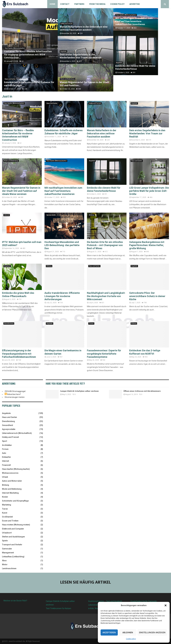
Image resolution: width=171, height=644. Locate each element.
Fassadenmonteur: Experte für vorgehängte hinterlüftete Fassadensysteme (104, 354)
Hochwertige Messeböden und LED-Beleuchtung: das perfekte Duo (62, 245)
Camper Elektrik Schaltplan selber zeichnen (79, 391)
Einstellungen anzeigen (152, 633)
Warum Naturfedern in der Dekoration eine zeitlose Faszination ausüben (84, 28)
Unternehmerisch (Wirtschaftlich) (17, 433)
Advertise (135, 4)
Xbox (4, 561)
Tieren (5, 509)
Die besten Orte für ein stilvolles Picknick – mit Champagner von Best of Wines (105, 245)
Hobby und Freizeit (66, 24)
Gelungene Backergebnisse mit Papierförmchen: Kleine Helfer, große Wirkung (147, 245)
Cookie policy (131, 639)
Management (8, 553)
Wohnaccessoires (10, 473)
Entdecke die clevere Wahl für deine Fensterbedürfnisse (135, 84)
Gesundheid (8, 425)
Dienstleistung (9, 323)
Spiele (5, 541)
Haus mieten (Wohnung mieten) (16, 525)
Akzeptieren (109, 633)
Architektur (7, 445)
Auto (4, 453)
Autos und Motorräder (12, 481)
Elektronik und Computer (13, 529)
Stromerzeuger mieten (15, 397)
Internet (7, 215)
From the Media (97, 4)
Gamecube (7, 549)
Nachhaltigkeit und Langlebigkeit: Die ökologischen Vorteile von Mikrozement (106, 296)
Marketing (7, 505)
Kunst (5, 513)
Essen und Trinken (10, 521)
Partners (79, 4)
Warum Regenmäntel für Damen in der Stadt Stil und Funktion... (84, 84)
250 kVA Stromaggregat (15, 391)
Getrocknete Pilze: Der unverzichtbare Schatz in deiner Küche (147, 296)
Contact (65, 4)
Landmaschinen (9, 568)
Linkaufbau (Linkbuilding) (13, 557)
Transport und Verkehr (12, 545)
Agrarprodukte (51, 215)
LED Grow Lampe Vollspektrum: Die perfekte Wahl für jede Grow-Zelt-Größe (149, 191)
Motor (5, 564)
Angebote (63, 51)
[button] (166, 605)
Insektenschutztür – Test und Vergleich (105, 601)
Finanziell (6, 465)
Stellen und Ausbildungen (13, 537)
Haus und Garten (10, 79)
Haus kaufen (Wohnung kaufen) (15, 48)
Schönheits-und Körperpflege (15, 501)
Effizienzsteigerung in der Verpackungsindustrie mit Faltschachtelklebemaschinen (19, 354)
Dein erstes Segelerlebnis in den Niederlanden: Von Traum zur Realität (81, 56)
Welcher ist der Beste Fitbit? (15, 601)
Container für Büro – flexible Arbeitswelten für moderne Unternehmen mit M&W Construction (28, 55)
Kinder (5, 497)
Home (52, 4)
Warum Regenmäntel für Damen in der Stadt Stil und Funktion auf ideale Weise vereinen (21, 191)
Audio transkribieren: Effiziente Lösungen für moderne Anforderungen (62, 296)
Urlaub (5, 477)
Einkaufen (6, 457)
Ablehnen (128, 633)
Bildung (92, 215)
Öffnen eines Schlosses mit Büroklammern (142, 391)
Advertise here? (14, 394)
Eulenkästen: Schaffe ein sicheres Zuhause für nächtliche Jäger (29, 84)
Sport (5, 441)
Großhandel (7, 517)
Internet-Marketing (10, 493)
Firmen (91, 323)
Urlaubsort (7, 533)
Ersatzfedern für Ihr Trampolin (144, 601)
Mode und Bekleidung (67, 79)
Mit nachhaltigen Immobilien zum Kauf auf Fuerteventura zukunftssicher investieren (139, 28)
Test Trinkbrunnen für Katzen (58, 608)
